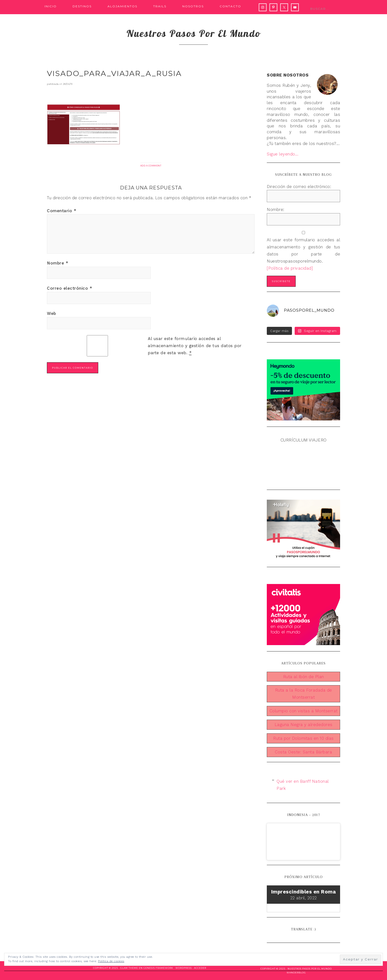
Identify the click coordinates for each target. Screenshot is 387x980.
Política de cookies (111, 961)
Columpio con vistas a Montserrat (304, 711)
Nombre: (276, 209)
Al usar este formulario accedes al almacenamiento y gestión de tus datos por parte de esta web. (195, 346)
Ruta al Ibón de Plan (304, 677)
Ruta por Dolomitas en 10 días (303, 738)
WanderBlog (296, 973)
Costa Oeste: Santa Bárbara (303, 752)
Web (52, 313)
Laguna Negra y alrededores (304, 725)
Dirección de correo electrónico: (299, 187)
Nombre (58, 263)
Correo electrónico (70, 288)
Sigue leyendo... (283, 154)
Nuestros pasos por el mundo (193, 33)
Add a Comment (151, 166)
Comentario (62, 211)
